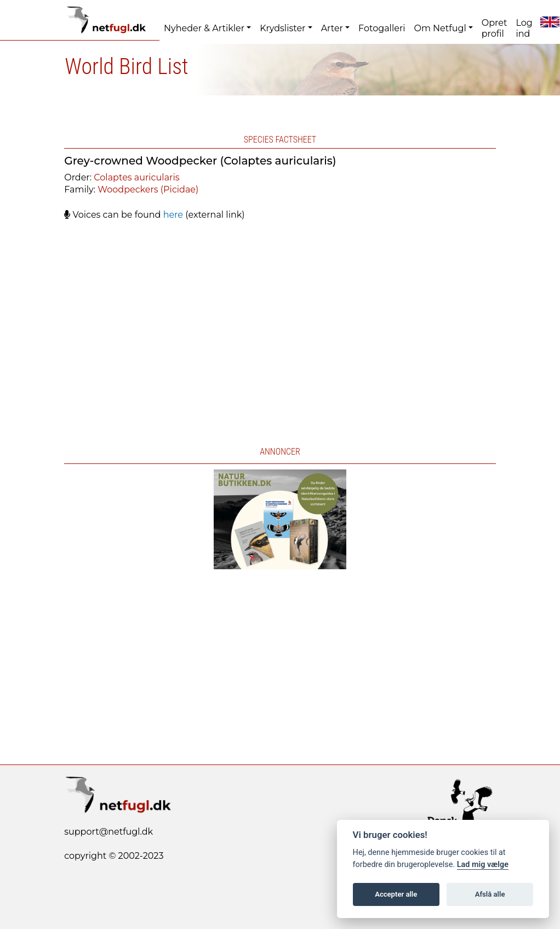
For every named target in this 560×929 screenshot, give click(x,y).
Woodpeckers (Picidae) (148, 189)
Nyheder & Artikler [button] (204, 28)
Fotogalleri (382, 28)
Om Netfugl (440, 28)
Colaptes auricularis (136, 177)
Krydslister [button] (282, 28)
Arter (332, 28)
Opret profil (495, 28)
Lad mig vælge (483, 865)
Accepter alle (396, 894)
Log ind (524, 28)
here (173, 215)
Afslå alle (490, 894)
